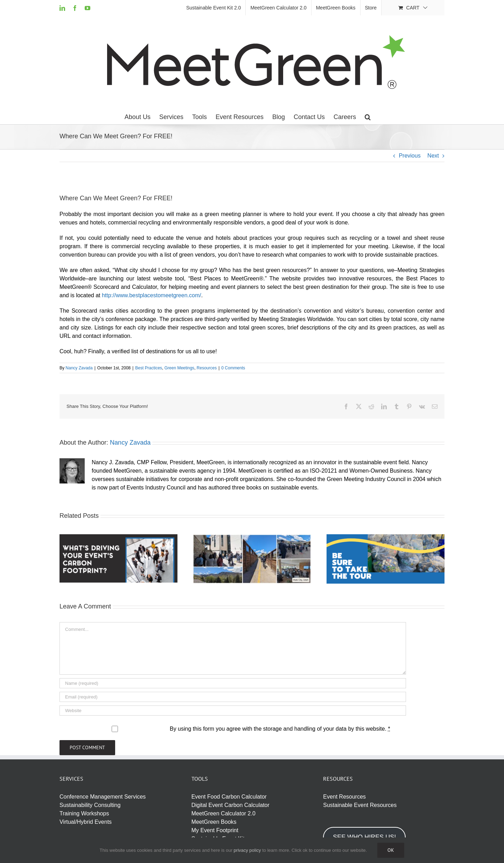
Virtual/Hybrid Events (86, 822)
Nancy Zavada (79, 368)
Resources (207, 368)
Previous (409, 156)
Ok (391, 850)
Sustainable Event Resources (360, 805)
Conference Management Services (103, 797)
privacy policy (247, 850)
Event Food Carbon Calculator (229, 797)
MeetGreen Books (214, 822)
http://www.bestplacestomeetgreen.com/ (152, 295)
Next (433, 156)
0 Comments (233, 368)
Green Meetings (179, 368)
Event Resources (344, 797)
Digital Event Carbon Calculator (230, 805)
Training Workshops (84, 813)
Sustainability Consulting (90, 805)
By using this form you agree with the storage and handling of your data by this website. (280, 729)
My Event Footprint (215, 830)
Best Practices (149, 368)
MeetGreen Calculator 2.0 (223, 813)
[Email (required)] (233, 697)
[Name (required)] (233, 683)
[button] (368, 117)
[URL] (233, 711)
